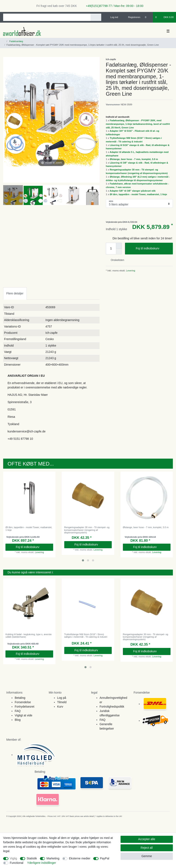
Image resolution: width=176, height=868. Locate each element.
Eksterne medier (80, 858)
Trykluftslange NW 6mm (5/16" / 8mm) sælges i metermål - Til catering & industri (86, 636)
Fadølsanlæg (16, 41)
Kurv (60, 707)
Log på (62, 698)
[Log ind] (112, 17)
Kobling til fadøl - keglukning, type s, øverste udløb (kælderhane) (29, 636)
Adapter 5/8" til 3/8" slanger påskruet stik (133, 191)
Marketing (53, 858)
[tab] (15, 293)
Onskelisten (116, 260)
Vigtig (14, 858)
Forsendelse (23, 702)
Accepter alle (147, 839)
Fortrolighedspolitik (112, 707)
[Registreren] (132, 17)
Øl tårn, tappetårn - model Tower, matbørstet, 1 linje (139, 194)
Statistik (32, 858)
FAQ (18, 711)
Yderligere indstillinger (42, 863)
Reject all (147, 848)
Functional (17, 863)
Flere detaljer (15, 293)
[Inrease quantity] (119, 246)
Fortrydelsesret (24, 707)
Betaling (20, 698)
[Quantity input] (111, 249)
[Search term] (47, 17)
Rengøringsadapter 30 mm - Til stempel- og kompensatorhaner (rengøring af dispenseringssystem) (87, 530)
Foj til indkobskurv (153, 249)
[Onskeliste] (148, 17)
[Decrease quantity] (119, 252)
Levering (130, 271)
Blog (18, 720)
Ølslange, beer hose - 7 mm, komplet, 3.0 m (134, 159)
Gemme (147, 856)
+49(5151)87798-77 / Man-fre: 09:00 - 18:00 (113, 6)
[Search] (96, 17)
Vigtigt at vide (24, 715)
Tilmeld (62, 702)
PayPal (105, 858)
